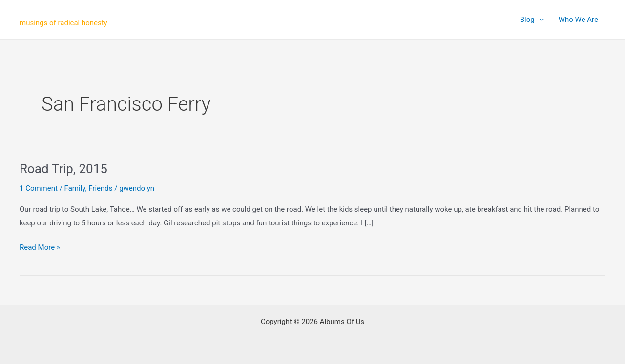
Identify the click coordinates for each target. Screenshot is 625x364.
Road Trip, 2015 (63, 169)
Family (75, 188)
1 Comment (39, 188)
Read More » (40, 248)
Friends (100, 188)
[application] (539, 20)
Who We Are (578, 20)
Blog (532, 20)
